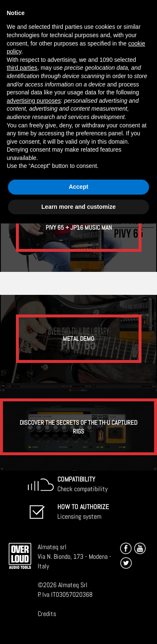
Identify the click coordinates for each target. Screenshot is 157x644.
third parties (22, 68)
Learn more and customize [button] (78, 207)
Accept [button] (78, 187)
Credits (47, 614)
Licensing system (83, 512)
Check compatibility (82, 484)
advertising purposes (34, 101)
